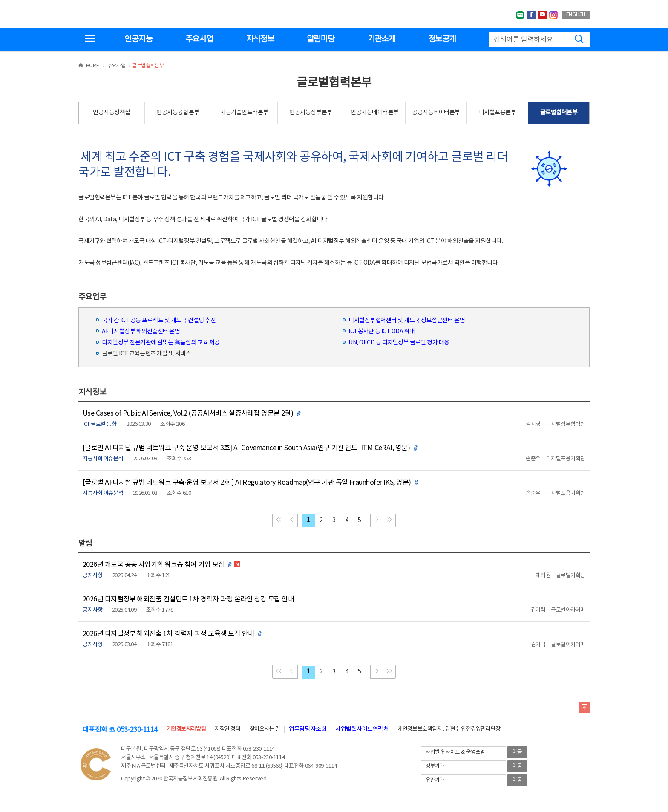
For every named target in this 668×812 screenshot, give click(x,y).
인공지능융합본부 (178, 113)
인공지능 (138, 39)
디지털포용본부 (498, 113)
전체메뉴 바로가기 (0, 0)
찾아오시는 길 (265, 729)
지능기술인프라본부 (244, 113)
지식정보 (260, 39)
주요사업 (199, 39)
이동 (517, 752)
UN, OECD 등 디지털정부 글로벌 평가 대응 (399, 343)
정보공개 (442, 39)
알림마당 (321, 39)
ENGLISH (576, 15)
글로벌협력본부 (559, 113)
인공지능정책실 (112, 113)
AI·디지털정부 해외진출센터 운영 (141, 332)
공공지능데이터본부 (436, 113)
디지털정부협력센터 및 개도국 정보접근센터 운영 (407, 321)
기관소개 (382, 39)
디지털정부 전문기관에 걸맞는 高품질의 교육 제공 (161, 343)
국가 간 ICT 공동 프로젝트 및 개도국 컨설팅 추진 (159, 321)
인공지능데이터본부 (375, 113)
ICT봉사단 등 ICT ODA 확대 (382, 332)
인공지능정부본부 (311, 113)
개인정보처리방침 (186, 729)
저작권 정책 (227, 729)
